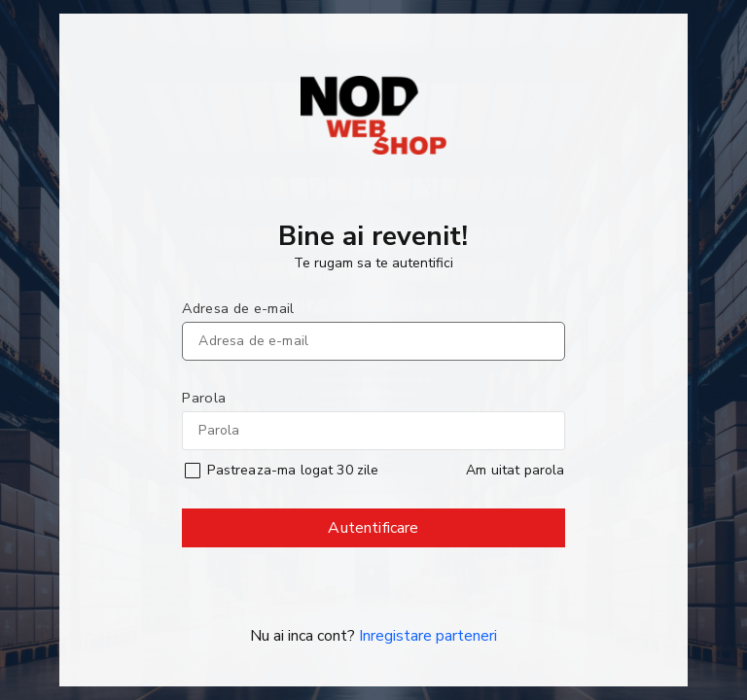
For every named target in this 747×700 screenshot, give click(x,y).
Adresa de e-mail (238, 308)
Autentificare (374, 532)
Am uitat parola (515, 471)
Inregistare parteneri (428, 636)
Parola (204, 398)
